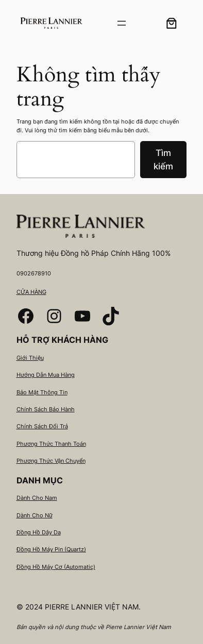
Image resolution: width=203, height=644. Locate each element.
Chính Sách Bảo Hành (46, 409)
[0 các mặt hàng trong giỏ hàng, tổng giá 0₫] (172, 23)
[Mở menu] (122, 23)
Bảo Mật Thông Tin (42, 392)
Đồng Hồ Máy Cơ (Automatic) (56, 567)
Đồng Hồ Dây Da (39, 532)
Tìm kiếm (163, 160)
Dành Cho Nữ (35, 515)
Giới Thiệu (30, 358)
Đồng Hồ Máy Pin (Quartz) (51, 549)
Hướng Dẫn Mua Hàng (46, 375)
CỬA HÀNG (31, 292)
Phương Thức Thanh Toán (51, 444)
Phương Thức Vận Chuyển (51, 461)
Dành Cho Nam (37, 498)
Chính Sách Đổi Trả (42, 426)
